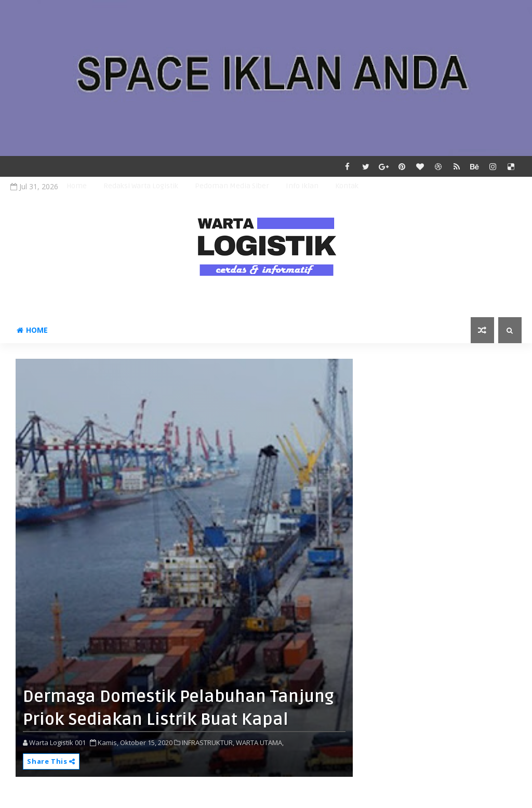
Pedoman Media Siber (232, 186)
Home (77, 186)
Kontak (347, 186)
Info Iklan (302, 186)
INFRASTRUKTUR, (208, 742)
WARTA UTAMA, (260, 742)
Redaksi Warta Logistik (141, 186)
